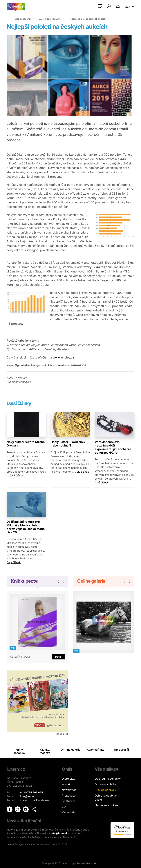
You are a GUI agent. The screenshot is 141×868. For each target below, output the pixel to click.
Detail (59, 657)
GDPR (66, 807)
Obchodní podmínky (108, 779)
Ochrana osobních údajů (106, 798)
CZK (128, 7)
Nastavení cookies (107, 805)
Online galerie (91, 581)
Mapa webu (69, 812)
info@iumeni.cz (61, 833)
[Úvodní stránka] (16, 6)
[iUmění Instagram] (18, 809)
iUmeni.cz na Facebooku (35, 800)
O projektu (68, 779)
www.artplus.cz (63, 357)
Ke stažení (68, 801)
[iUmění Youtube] (26, 809)
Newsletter (69, 790)
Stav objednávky (105, 790)
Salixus (65, 863)
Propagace (69, 796)
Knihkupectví (25, 581)
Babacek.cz (93, 863)
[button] (34, 809)
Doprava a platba (106, 784)
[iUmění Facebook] (10, 809)
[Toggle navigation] (100, 6)
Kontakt (67, 784)
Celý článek (17, 475)
